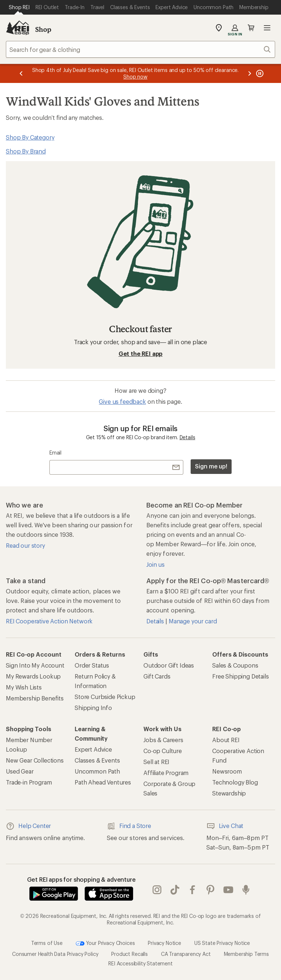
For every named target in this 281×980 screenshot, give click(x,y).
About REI (226, 740)
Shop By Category (30, 137)
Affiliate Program (166, 773)
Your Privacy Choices (105, 943)
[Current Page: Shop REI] (19, 7)
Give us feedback (122, 401)
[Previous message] (21, 73)
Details (188, 437)
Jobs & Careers (163, 740)
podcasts (246, 890)
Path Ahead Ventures (103, 782)
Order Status (92, 665)
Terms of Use (47, 943)
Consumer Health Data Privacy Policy (55, 954)
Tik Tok (175, 890)
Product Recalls (130, 954)
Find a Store (129, 826)
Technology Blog (235, 782)
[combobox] (140, 49)
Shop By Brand (26, 151)
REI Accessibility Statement (140, 963)
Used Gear (20, 771)
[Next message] (250, 73)
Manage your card (193, 621)
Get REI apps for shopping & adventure (81, 879)
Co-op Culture (163, 751)
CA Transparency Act (186, 954)
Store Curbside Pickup (105, 697)
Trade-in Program (29, 782)
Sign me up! (211, 466)
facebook (192, 890)
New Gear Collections (35, 760)
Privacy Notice (164, 943)
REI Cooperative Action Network (49, 621)
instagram (157, 890)
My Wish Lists (24, 687)
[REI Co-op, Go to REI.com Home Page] (18, 28)
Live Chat (225, 826)
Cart (251, 28)
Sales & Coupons (235, 665)
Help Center (28, 826)
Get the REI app (141, 354)
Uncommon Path (97, 771)
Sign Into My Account (35, 665)
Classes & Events (97, 760)
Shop (43, 29)
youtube (228, 890)
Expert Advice (93, 749)
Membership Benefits (35, 698)
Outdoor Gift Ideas (169, 665)
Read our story (25, 545)
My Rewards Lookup (33, 676)
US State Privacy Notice (222, 943)
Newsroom (227, 771)
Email (55, 453)
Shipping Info (93, 708)
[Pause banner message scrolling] (259, 73)
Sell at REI (156, 762)
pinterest (210, 890)
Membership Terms (246, 954)
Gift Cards (157, 676)
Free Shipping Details (241, 676)
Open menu (267, 28)
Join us (156, 564)
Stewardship (229, 793)
